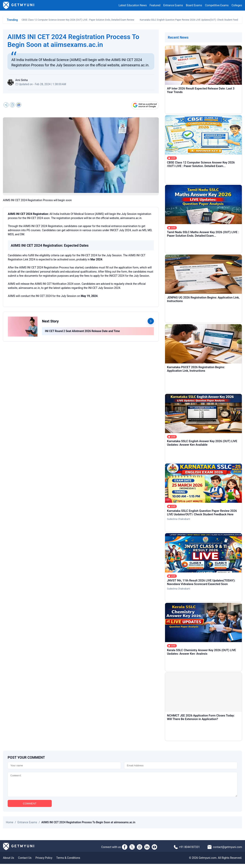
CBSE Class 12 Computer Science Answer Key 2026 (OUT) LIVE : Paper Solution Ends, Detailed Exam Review (78, 20)
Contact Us (25, 862)
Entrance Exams (173, 5)
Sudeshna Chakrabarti (179, 519)
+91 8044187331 (190, 851)
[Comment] (122, 787)
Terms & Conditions (68, 862)
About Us (9, 862)
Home (10, 826)
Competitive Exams (217, 5)
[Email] (181, 765)
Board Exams (194, 5)
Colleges (237, 5)
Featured (155, 5)
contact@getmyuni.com (227, 851)
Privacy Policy (44, 862)
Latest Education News (133, 5)
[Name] (64, 765)
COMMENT (30, 808)
